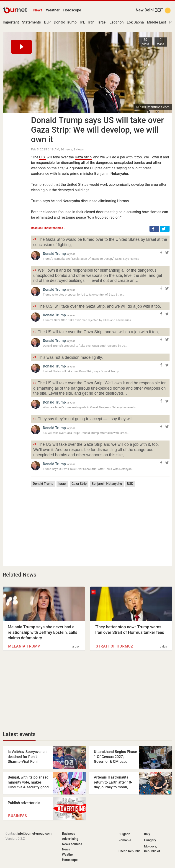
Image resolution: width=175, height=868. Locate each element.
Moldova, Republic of (152, 849)
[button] (154, 229)
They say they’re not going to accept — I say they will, (83, 419)
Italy (147, 834)
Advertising (70, 839)
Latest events (19, 734)
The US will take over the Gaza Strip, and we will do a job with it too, (96, 332)
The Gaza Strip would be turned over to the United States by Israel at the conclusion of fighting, (100, 242)
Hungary (150, 840)
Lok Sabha (135, 22)
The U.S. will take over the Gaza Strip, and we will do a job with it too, (97, 307)
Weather (53, 10)
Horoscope (72, 10)
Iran (91, 22)
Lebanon (117, 22)
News (38, 10)
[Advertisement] (100, 523)
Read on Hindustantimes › (48, 228)
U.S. (42, 157)
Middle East (157, 22)
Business (18, 816)
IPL (82, 22)
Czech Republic (129, 851)
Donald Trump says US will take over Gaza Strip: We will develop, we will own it (97, 130)
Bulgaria (124, 834)
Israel (102, 22)
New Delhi (145, 10)
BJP (47, 22)
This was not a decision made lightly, (68, 358)
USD (130, 484)
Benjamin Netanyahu (111, 174)
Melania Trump (24, 646)
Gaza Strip (83, 157)
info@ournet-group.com (34, 834)
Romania (125, 840)
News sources (72, 844)
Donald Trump (65, 22)
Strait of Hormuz (115, 646)
